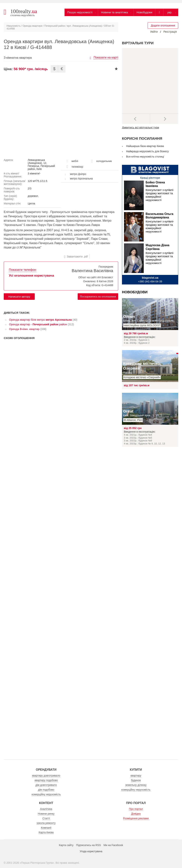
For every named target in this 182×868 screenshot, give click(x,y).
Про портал (136, 809)
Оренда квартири (33, 26)
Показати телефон (23, 270)
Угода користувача (91, 851)
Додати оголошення (163, 26)
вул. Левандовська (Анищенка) (85, 26)
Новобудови (144, 12)
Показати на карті (106, 57)
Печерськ (33, 166)
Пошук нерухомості (80, 12)
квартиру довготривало (46, 776)
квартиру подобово (46, 780)
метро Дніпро (78, 174)
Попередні (136, 119)
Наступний (164, 119)
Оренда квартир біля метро (40, 320)
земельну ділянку (136, 785)
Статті (46, 818)
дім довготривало (46, 785)
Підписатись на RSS (89, 845)
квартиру (136, 776)
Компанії (46, 828)
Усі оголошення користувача (31, 276)
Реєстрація (170, 32)
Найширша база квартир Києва (145, 146)
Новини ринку (46, 814)
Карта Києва (46, 832)
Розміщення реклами (136, 818)
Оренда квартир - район (38, 324)
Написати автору (19, 297)
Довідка (136, 814)
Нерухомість (14, 26)
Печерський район (55, 26)
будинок (136, 780)
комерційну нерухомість (46, 794)
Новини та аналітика (114, 12)
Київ (39, 169)
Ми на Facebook (113, 845)
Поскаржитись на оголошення (98, 296)
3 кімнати (33, 173)
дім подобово (46, 790)
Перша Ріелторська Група (37, 863)
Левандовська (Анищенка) (36, 161)
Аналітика (46, 809)
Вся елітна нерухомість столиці (145, 157)
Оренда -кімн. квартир (24, 329)
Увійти (154, 32)
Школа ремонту (46, 823)
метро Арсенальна (81, 179)
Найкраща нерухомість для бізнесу (147, 151)
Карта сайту (66, 845)
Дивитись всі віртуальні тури (141, 127)
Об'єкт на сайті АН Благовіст (96, 277)
